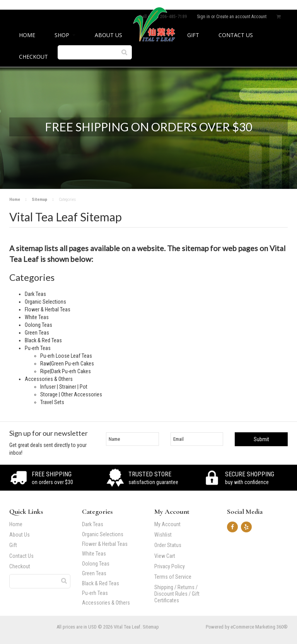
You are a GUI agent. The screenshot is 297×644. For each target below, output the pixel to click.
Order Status (168, 545)
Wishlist (163, 535)
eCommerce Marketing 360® (259, 627)
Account (259, 17)
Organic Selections (103, 534)
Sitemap (39, 200)
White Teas (94, 554)
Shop (65, 35)
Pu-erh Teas (110, 593)
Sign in (203, 17)
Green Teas (94, 573)
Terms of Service (173, 577)
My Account (167, 524)
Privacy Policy (170, 566)
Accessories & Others (110, 603)
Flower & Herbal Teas (105, 544)
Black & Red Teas (101, 584)
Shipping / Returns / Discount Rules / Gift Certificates (177, 594)
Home (15, 200)
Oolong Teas (96, 564)
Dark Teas (93, 524)
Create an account (233, 17)
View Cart (165, 556)
